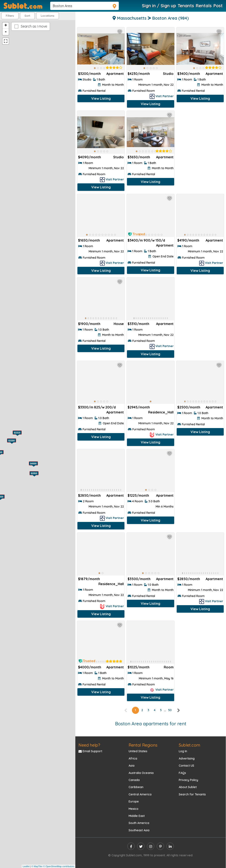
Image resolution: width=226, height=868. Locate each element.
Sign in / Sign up (159, 6)
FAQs (182, 773)
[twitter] (141, 846)
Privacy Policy (188, 780)
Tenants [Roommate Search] (186, 6)
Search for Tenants (192, 794)
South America (139, 823)
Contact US (186, 766)
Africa (133, 758)
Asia (132, 766)
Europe (134, 801)
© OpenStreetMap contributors (59, 866)
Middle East (137, 816)
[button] (48, 16)
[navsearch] (84, 6)
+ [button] (6, 26)
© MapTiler (37, 866)
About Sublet (188, 787)
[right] (178, 710)
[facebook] (131, 846)
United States (138, 751)
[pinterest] (160, 846)
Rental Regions (143, 745)
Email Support (90, 751)
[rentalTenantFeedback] (114, 68)
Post (218, 6)
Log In (183, 751)
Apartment (115, 74)
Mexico (133, 809)
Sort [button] (27, 16)
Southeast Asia (139, 830)
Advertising (187, 758)
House (119, 324)
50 (170, 710)
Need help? (89, 745)
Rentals (204, 6)
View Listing (101, 98)
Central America (140, 794)
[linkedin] (170, 846)
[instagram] (151, 846)
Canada (134, 780)
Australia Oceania (141, 773)
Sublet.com (189, 745)
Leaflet (26, 866)
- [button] (6, 32)
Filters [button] (10, 16)
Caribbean (136, 787)
